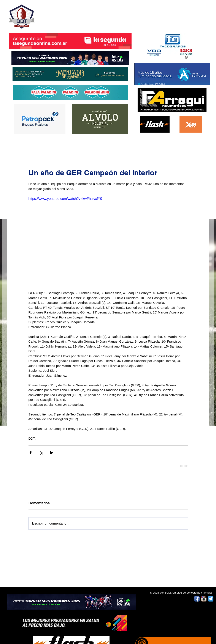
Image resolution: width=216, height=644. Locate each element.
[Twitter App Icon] (211, 599)
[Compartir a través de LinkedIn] (52, 453)
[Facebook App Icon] (197, 599)
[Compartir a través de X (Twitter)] (41, 453)
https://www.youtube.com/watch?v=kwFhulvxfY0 (65, 199)
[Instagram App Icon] (204, 599)
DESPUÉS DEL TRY (67, 14)
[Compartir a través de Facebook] (31, 453)
